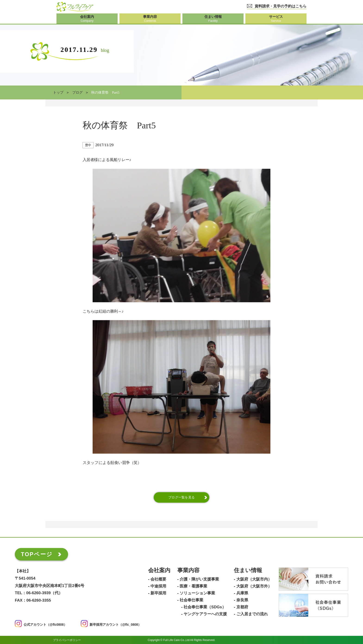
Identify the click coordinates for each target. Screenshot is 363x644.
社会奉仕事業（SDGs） (205, 607)
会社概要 (158, 579)
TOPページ (37, 554)
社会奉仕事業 (191, 600)
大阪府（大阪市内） (254, 579)
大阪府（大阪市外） (254, 586)
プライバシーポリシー (67, 640)
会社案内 (159, 570)
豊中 (88, 145)
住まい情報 (248, 570)
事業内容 (188, 570)
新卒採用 (158, 593)
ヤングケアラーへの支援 (205, 614)
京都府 (242, 607)
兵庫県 (242, 593)
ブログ (77, 92)
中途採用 (158, 586)
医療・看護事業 (193, 586)
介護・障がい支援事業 (199, 579)
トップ (58, 92)
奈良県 (242, 600)
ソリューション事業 (197, 593)
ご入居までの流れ (252, 614)
